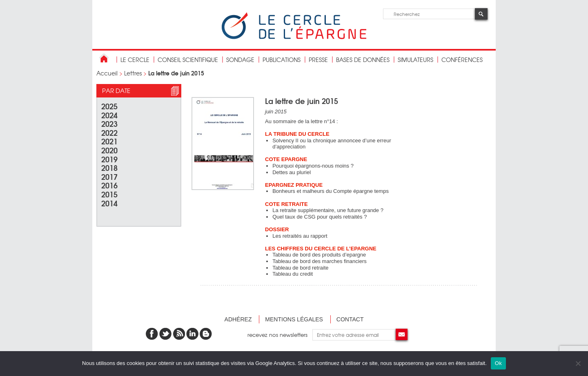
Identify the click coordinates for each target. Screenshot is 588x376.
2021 (109, 141)
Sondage (240, 60)
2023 (109, 123)
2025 (109, 106)
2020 (109, 150)
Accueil (107, 73)
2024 (109, 115)
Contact (350, 319)
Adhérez (238, 319)
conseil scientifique (188, 60)
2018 (109, 167)
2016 (109, 185)
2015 (109, 194)
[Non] (578, 363)
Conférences (462, 60)
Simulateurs (415, 60)
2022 (109, 132)
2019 (109, 159)
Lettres (133, 73)
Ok (498, 363)
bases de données (363, 60)
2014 (109, 203)
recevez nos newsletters (280, 335)
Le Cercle (135, 60)
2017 (109, 176)
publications (282, 60)
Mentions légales (294, 319)
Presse (318, 60)
